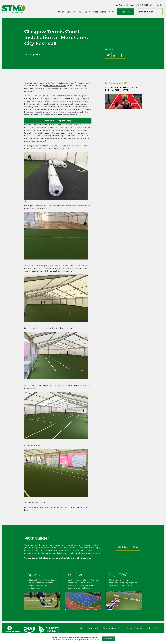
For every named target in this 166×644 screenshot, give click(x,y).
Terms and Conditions (113, 628)
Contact (126, 12)
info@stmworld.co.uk (125, 5)
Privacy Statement (135, 628)
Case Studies (100, 12)
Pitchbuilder (146, 12)
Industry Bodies (154, 628)
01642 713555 (142, 5)
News (112, 12)
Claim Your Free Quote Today (58, 121)
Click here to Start (128, 547)
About (61, 12)
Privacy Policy (94, 640)
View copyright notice (90, 628)
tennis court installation (55, 86)
